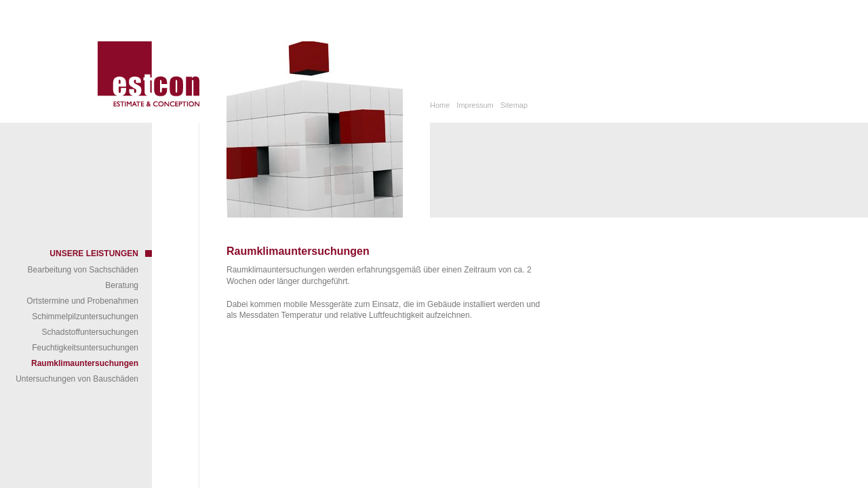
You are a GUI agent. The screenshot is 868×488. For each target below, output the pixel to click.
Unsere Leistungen (94, 253)
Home (440, 105)
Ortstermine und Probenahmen (82, 301)
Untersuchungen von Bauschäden (77, 379)
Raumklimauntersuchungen (85, 363)
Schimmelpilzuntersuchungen (85, 317)
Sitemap (514, 105)
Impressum (475, 105)
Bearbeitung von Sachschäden (83, 270)
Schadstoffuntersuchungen (90, 332)
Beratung (122, 285)
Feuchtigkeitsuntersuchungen (85, 348)
